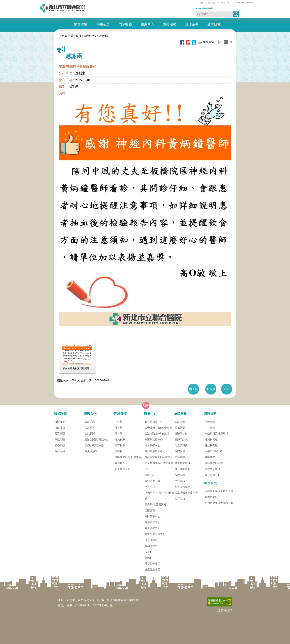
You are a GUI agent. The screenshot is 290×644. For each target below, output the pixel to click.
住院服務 (180, 451)
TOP (227, 389)
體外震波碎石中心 (155, 451)
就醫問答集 (181, 434)
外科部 (119, 428)
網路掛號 (180, 422)
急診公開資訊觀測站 (96, 440)
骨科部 (119, 434)
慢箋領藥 (180, 428)
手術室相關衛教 (214, 451)
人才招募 (90, 428)
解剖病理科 (151, 546)
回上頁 (193, 389)
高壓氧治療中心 (154, 440)
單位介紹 (60, 451)
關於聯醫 (81, 25)
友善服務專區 (182, 487)
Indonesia (250, 3)
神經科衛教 (211, 445)
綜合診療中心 (213, 475)
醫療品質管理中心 (155, 534)
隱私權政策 (225, 610)
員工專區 (221, 3)
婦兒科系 (120, 440)
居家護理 (150, 510)
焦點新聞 (90, 434)
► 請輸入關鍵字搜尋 (204, 8)
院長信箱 (180, 499)
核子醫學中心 (152, 445)
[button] (236, 14)
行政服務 (60, 428)
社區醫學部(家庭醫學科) (128, 457)
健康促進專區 (152, 570)
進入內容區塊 (9, 2)
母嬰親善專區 (152, 564)
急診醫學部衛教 (214, 463)
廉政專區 (60, 440)
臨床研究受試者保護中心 (219, 503)
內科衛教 (210, 428)
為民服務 (170, 25)
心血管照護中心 (154, 422)
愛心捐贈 (60, 445)
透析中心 (150, 475)
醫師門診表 (181, 440)
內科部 (119, 422)
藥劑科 (149, 558)
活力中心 (150, 487)
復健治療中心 (152, 481)
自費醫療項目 (182, 463)
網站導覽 (211, 3)
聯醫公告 (103, 25)
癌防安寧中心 (152, 516)
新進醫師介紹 (122, 469)
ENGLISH (231, 3)
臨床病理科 (151, 540)
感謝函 (104, 36)
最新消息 (90, 422)
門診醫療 (125, 25)
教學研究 (214, 25)
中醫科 (119, 451)
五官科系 (120, 445)
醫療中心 (147, 25)
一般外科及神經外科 (216, 434)
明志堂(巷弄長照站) (156, 505)
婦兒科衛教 (211, 440)
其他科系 (120, 463)
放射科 (149, 552)
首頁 (78, 36)
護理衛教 (192, 25)
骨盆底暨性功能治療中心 (159, 457)
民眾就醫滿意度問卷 (186, 493)
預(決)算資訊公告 (94, 445)
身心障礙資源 (182, 469)
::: (197, 4)
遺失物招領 (91, 451)
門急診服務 (181, 445)
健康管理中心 (152, 522)
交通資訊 (180, 481)
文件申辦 (180, 457)
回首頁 (203, 3)
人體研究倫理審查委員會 (219, 491)
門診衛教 (210, 422)
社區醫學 (210, 457)
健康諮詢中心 (152, 528)
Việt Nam (241, 3)
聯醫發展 (60, 422)
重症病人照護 (213, 469)
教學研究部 (211, 497)
